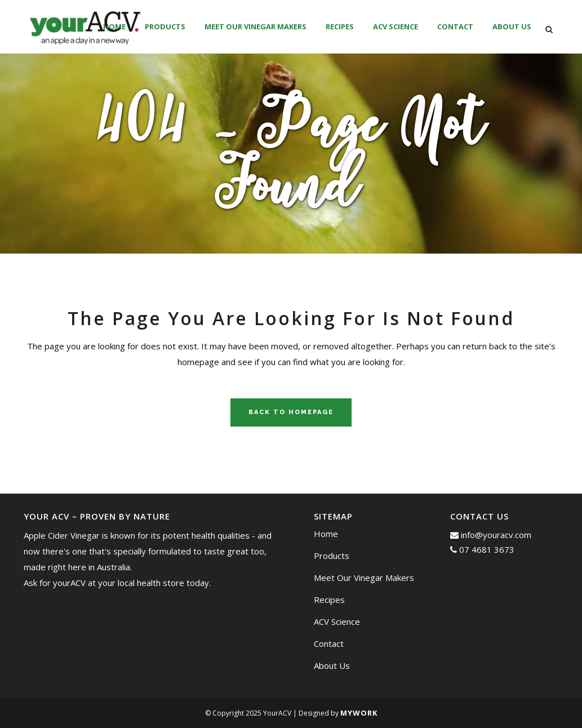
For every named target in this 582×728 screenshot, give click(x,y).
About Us (332, 665)
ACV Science (337, 622)
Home (326, 534)
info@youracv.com (491, 535)
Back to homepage (291, 412)
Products (332, 556)
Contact (329, 643)
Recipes (329, 600)
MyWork (359, 713)
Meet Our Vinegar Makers (364, 578)
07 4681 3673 (482, 549)
